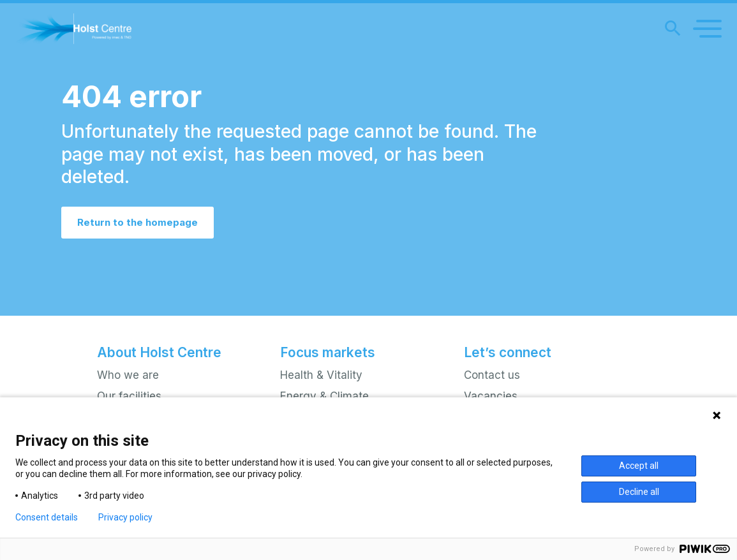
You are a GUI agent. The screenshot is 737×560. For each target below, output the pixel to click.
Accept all (639, 466)
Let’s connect (508, 352)
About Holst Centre (159, 352)
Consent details (47, 517)
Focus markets (328, 352)
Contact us (492, 375)
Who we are (128, 375)
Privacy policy (125, 517)
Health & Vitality (321, 375)
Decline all (639, 492)
